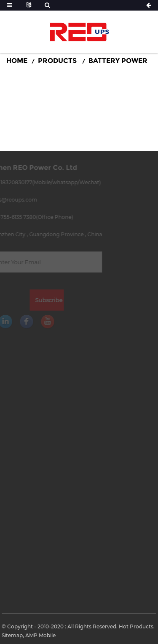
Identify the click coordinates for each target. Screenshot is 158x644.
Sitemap (12, 635)
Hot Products (136, 626)
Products (57, 61)
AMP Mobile (40, 635)
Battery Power (118, 61)
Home (17, 61)
